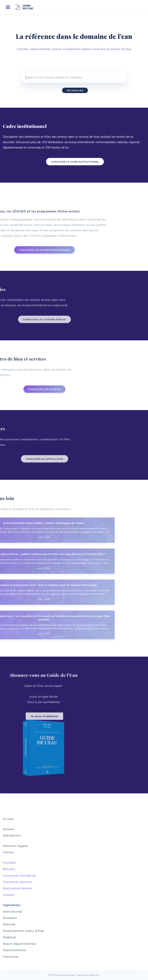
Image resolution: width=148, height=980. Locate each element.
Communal (11, 957)
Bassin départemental (19, 944)
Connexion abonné (17, 882)
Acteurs (9, 829)
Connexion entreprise (20, 876)
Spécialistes (12, 836)
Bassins (9, 869)
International (12, 912)
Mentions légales (16, 846)
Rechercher (75, 91)
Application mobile (18, 888)
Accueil (8, 819)
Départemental (14, 950)
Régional (9, 937)
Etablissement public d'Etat (24, 931)
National (9, 924)
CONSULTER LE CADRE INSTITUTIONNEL (71, 162)
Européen (10, 918)
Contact (9, 852)
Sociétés (10, 863)
